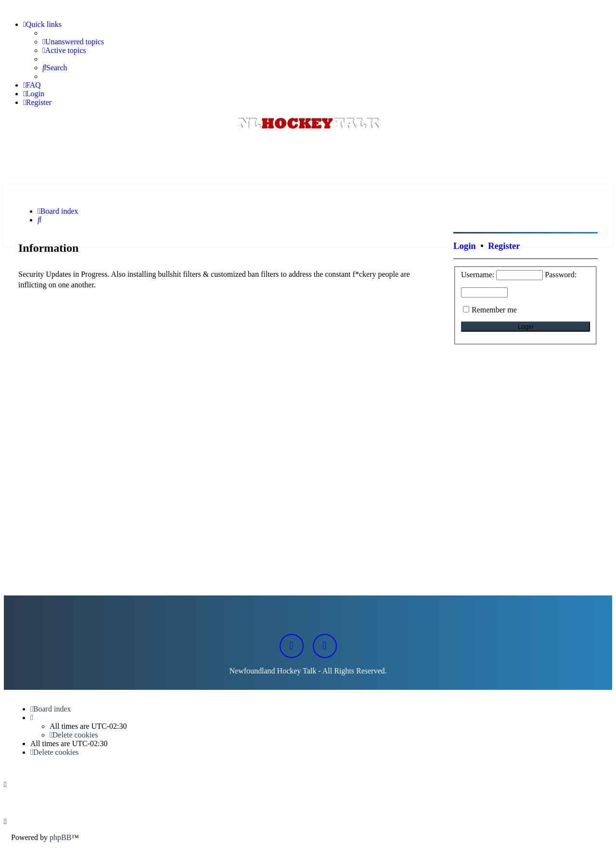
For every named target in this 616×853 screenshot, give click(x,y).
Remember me (494, 310)
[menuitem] (73, 42)
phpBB (60, 837)
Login (465, 246)
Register (504, 246)
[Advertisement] (308, 158)
